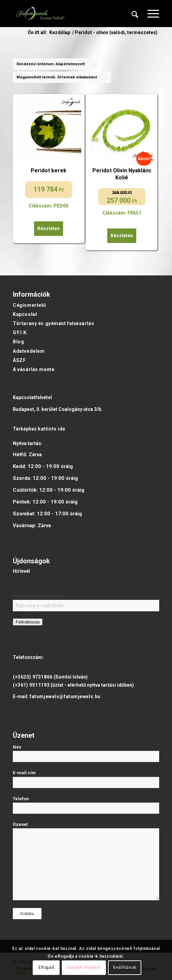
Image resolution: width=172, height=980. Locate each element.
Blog (18, 342)
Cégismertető (30, 305)
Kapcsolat (25, 314)
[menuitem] (135, 14)
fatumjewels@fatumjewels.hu (65, 696)
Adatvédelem (29, 351)
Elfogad (46, 967)
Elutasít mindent (84, 967)
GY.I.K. (20, 333)
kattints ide (52, 429)
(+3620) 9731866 (33, 677)
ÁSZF (19, 360)
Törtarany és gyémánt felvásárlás (53, 323)
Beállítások (125, 967)
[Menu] (150, 14)
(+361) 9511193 (31, 685)
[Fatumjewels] (40, 14)
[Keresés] (135, 14)
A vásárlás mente (34, 369)
